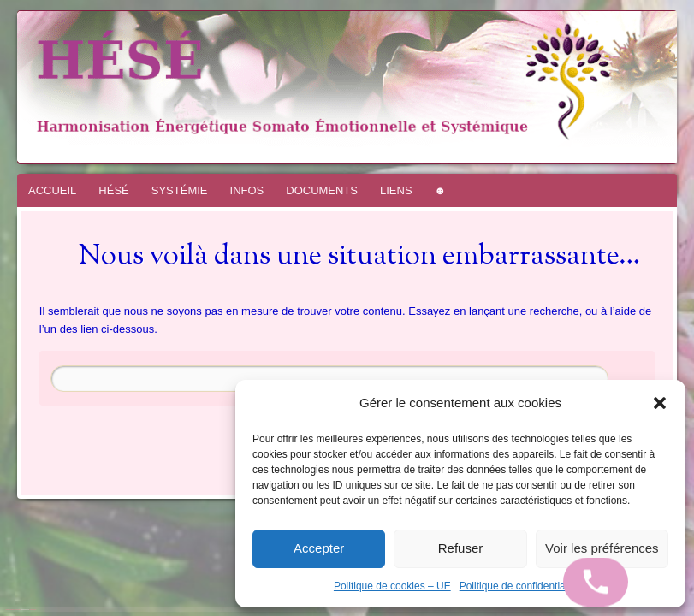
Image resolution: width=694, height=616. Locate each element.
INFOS (247, 190)
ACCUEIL (52, 190)
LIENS (396, 190)
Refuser (461, 548)
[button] (660, 403)
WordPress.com (33, 610)
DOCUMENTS (322, 190)
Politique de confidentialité (519, 586)
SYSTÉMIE (180, 190)
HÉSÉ (113, 190)
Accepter (319, 548)
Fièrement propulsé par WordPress (13, 610)
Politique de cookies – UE (392, 586)
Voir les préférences (602, 548)
